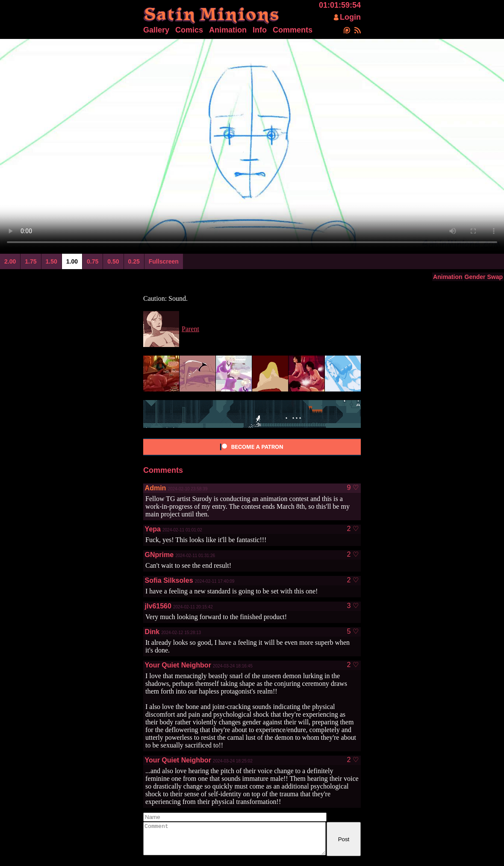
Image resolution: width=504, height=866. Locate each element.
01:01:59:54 (340, 5)
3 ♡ (352, 606)
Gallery (156, 30)
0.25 (134, 261)
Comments (293, 30)
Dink (152, 632)
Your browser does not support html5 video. (252, 145)
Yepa (153, 529)
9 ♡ (352, 488)
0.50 (113, 261)
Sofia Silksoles (169, 580)
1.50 (52, 261)
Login (350, 17)
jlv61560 (158, 606)
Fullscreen (164, 261)
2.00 (10, 261)
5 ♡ (352, 632)
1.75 (31, 261)
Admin (156, 488)
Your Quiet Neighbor (178, 665)
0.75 (93, 261)
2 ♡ (352, 529)
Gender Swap (484, 277)
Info (260, 30)
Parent (190, 329)
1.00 (72, 261)
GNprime (159, 555)
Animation (228, 30)
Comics (189, 30)
